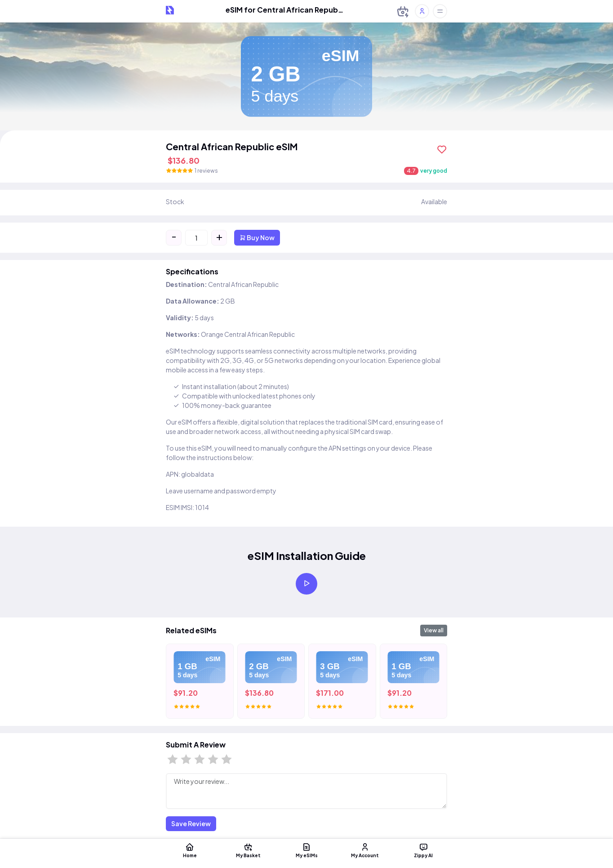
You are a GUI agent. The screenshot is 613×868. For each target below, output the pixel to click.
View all (434, 630)
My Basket (248, 850)
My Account (365, 850)
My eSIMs (306, 850)
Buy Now (257, 237)
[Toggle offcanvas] (440, 11)
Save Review (191, 823)
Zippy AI (423, 850)
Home (190, 850)
